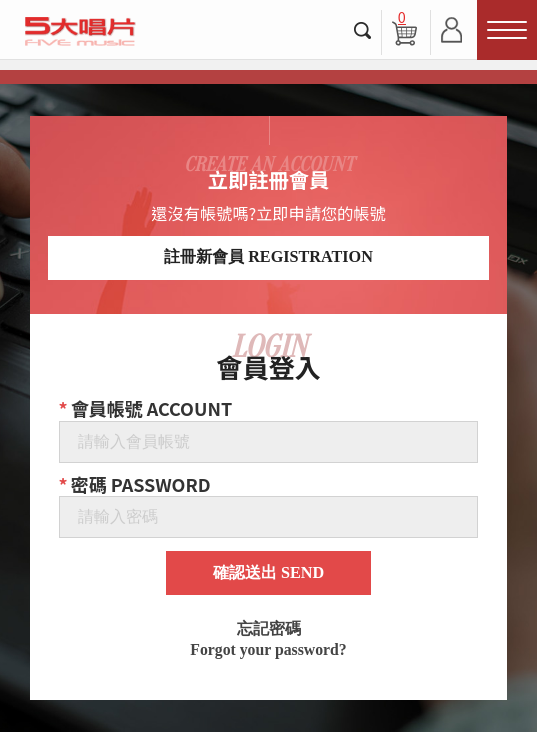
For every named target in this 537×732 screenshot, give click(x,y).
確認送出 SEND (268, 573)
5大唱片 (80, 31)
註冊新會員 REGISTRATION (268, 257)
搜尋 (363, 30)
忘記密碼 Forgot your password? (268, 639)
